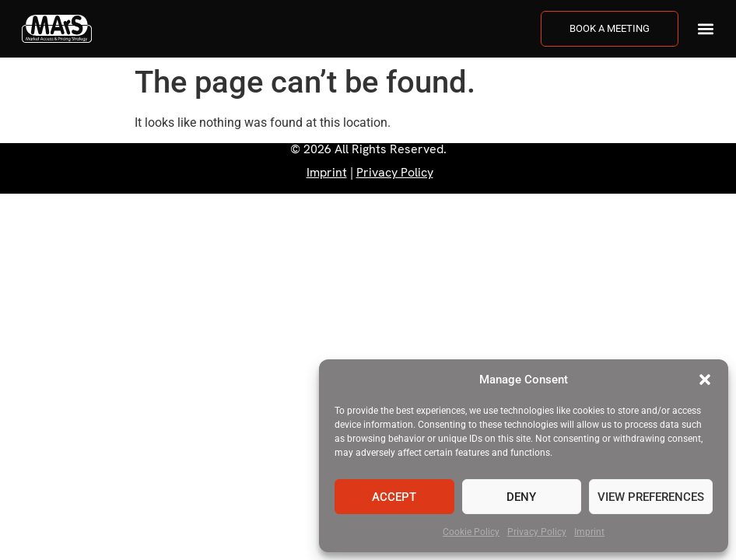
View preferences (651, 497)
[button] (705, 380)
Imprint (589, 532)
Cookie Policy (471, 532)
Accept (394, 497)
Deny (521, 497)
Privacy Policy (537, 532)
